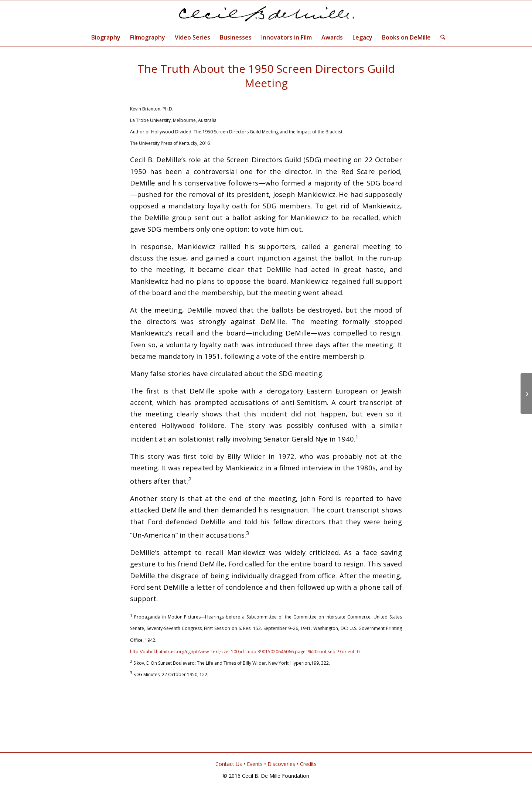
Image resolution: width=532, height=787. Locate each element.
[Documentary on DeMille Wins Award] (526, 393)
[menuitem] (106, 37)
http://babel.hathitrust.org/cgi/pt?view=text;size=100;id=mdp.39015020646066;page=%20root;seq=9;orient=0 (245, 652)
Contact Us (229, 764)
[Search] (440, 37)
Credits (308, 764)
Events (255, 764)
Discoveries (281, 764)
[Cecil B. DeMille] (266, 14)
